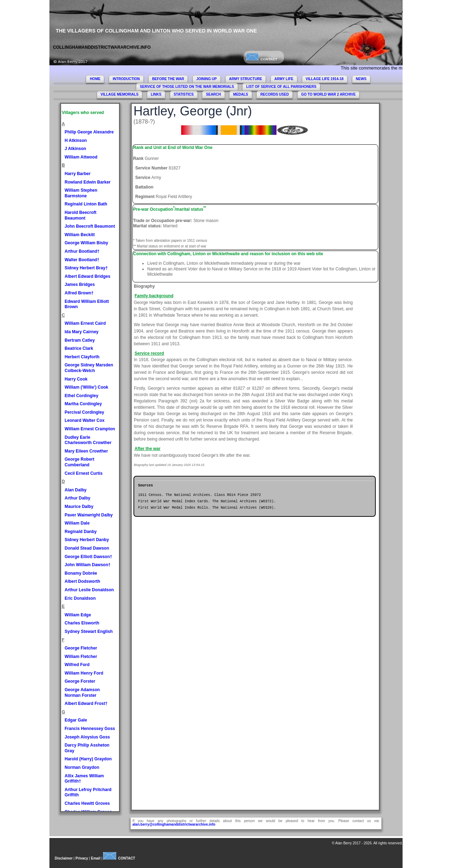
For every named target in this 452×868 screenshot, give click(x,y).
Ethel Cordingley (81, 396)
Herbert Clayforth (82, 357)
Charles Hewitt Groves (87, 803)
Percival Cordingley (84, 412)
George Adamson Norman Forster (82, 693)
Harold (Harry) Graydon (88, 759)
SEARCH (213, 94)
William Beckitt (80, 235)
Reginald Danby (81, 532)
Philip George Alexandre (89, 132)
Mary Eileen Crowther (86, 451)
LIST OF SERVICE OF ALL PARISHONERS (281, 87)
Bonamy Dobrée (81, 573)
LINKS (156, 94)
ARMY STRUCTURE (246, 79)
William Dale (77, 523)
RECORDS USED (275, 94)
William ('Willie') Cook (87, 387)
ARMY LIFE (284, 79)
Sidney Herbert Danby (87, 540)
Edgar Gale (76, 720)
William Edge (78, 615)
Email (96, 858)
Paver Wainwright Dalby (89, 515)
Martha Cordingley (83, 404)
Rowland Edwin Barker (88, 182)
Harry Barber (78, 174)
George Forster (80, 681)
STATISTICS (184, 94)
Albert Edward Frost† (86, 704)
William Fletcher (81, 657)
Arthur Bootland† (82, 251)
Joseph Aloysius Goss (87, 737)
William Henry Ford (84, 673)
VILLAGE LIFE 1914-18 (325, 79)
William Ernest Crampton (90, 429)
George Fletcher (81, 648)
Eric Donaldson (80, 598)
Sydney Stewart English (89, 631)
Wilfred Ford (77, 665)
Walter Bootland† (82, 260)
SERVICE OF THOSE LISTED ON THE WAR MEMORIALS (187, 87)
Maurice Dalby (79, 507)
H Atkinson (76, 140)
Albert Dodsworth (82, 581)
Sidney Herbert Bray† (86, 268)
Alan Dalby (76, 490)
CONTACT (262, 59)
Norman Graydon (82, 767)
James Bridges (80, 285)
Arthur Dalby (78, 498)
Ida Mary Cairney (82, 332)
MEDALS (240, 94)
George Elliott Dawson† (88, 557)
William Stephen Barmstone (81, 193)
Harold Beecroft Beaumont (81, 215)
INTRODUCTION (126, 79)
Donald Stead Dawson (87, 548)
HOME (95, 79)
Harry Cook (76, 379)
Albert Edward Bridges (87, 276)
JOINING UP (207, 79)
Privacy (82, 858)
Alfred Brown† (79, 293)
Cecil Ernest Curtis (84, 473)
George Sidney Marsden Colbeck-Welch (89, 368)
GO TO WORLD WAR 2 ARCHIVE (328, 94)
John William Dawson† (88, 565)
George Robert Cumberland (79, 462)
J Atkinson (75, 149)
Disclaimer (64, 858)
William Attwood (81, 157)
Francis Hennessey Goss (90, 729)
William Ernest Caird (85, 323)
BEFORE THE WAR (168, 79)
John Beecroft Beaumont (90, 226)
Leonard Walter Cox (85, 420)
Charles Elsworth (82, 623)
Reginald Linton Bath (86, 204)
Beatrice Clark (79, 348)
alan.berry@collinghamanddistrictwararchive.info (174, 824)
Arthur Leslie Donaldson (89, 590)
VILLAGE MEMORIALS (120, 94)
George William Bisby (86, 243)
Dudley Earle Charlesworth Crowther (88, 440)
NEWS (361, 79)
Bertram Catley (80, 340)
